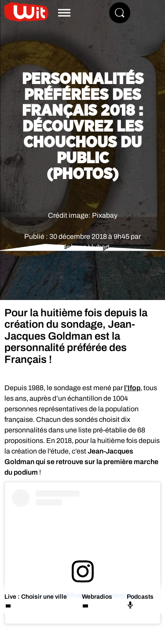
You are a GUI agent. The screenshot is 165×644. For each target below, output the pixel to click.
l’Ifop (132, 388)
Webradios (97, 597)
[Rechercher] (120, 13)
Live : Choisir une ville (36, 597)
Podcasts (140, 601)
